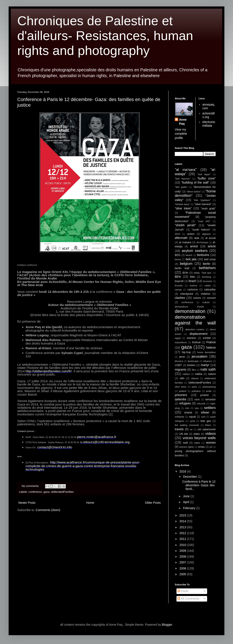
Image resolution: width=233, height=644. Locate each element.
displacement (199, 334)
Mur (194, 370)
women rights (187, 447)
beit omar (210, 259)
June (187, 496)
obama (195, 378)
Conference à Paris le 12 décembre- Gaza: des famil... (199, 485)
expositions (181, 342)
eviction (191, 338)
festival (196, 342)
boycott (179, 281)
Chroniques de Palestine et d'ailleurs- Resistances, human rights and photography (105, 36)
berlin (206, 264)
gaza (46, 492)
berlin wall (182, 268)
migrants (181, 370)
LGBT (178, 365)
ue (191, 429)
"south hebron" (201, 230)
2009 (183, 551)
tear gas (206, 421)
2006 (183, 568)
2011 (183, 539)
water (197, 443)
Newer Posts (27, 503)
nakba (198, 374)
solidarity (179, 417)
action (191, 234)
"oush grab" (208, 209)
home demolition (206, 352)
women (211, 443)
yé (211, 447)
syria (192, 421)
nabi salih (208, 369)
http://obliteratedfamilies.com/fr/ (49, 371)
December (190, 477)
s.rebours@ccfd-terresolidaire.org (105, 442)
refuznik (201, 404)
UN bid (183, 434)
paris (194, 387)
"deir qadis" (181, 187)
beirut (178, 259)
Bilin (193, 277)
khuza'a (179, 361)
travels (179, 429)
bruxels (179, 285)
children (206, 294)
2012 (183, 533)
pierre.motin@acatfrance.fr (97, 437)
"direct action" (194, 192)
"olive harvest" (203, 204)
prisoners (181, 395)
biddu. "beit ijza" (203, 273)
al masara (185, 242)
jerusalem (200, 356)
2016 (183, 471)
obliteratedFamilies (62, 492)
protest (205, 395)
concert (211, 298)
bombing (207, 277)
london (191, 365)
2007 (183, 562)
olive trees (181, 387)
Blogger (167, 625)
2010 (183, 545)
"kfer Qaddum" (202, 200)
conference (35, 492)
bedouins (203, 255)
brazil (192, 281)
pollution (196, 391)
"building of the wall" (195, 182)
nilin (182, 378)
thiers (208, 425)
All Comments (188, 599)
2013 (177, 234)
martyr (205, 365)
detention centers (195, 329)
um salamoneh (207, 429)
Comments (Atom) (48, 510)
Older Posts (153, 503)
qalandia (180, 399)
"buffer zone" (206, 178)
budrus (194, 285)
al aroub (211, 238)
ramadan (210, 399)
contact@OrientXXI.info (55, 447)
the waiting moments (187, 425)
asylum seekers (195, 251)
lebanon (208, 361)
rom (187, 408)
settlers (210, 408)
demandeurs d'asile (189, 307)
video (197, 434)
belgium (186, 264)
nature (212, 374)
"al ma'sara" (186, 170)
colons (197, 298)
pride (209, 391)
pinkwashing (209, 387)
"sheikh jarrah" (185, 225)
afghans (206, 234)
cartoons (193, 290)
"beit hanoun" (183, 179)
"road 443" (204, 221)
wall (185, 443)
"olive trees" (183, 208)
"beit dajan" (204, 174)
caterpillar (210, 290)
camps (178, 290)
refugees (185, 403)
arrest (194, 246)
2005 (183, 574)
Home (90, 503)
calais (208, 285)
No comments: (31, 486)
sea (197, 408)
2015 (183, 515)
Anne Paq (183, 122)
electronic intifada (209, 124)
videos (211, 434)
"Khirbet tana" (182, 204)
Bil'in (178, 277)
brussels (208, 281)
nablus (186, 374)
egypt (178, 338)
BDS (178, 255)
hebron (211, 348)
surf (203, 417)
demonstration (190, 311)
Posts (183, 591)
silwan (205, 412)
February (189, 508)
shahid (188, 413)
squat (193, 417)
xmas (201, 447)
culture (206, 302)
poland (183, 391)
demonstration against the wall (195, 320)
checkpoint (187, 294)
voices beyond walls (199, 438)
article (212, 246)
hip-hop (186, 352)
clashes (180, 298)
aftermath (181, 238)
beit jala (191, 259)
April (186, 502)
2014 (183, 521)
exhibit (207, 338)
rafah (197, 399)
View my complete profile (181, 134)
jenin (182, 357)
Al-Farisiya (202, 242)
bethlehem (207, 268)
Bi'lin (185, 273)
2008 (183, 557)
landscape (193, 361)
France (211, 342)
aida (197, 238)
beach (189, 255)
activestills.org (209, 115)
